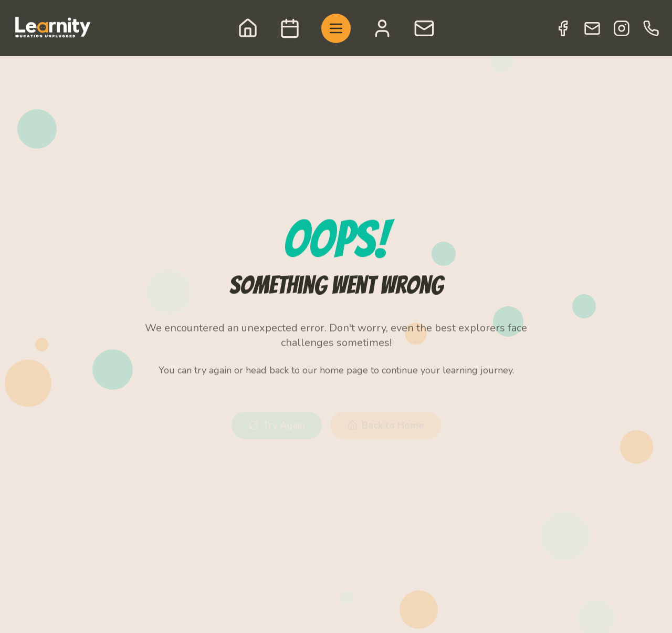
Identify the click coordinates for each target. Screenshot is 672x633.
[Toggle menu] (336, 28)
